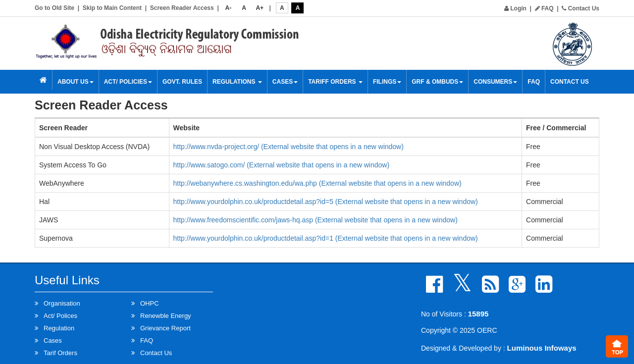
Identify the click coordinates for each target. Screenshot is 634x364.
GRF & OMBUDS (437, 82)
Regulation (59, 328)
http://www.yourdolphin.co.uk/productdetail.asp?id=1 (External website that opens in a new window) (326, 238)
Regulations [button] (237, 82)
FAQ (544, 8)
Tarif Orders (60, 353)
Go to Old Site (54, 8)
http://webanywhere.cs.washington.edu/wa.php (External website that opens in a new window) (317, 183)
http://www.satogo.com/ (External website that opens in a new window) (282, 165)
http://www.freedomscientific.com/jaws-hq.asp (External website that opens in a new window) (316, 220)
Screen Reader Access (182, 8)
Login (515, 8)
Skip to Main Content (112, 8)
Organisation (62, 303)
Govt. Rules (182, 82)
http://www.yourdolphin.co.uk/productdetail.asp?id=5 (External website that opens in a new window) (326, 202)
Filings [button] (387, 82)
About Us (76, 82)
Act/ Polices (60, 316)
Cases (285, 82)
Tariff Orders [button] (335, 82)
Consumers (495, 82)
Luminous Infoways (542, 348)
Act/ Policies (128, 82)
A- (229, 8)
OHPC (150, 303)
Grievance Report (165, 328)
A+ (260, 8)
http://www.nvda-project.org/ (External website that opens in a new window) (289, 147)
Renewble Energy (166, 316)
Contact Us (581, 8)
